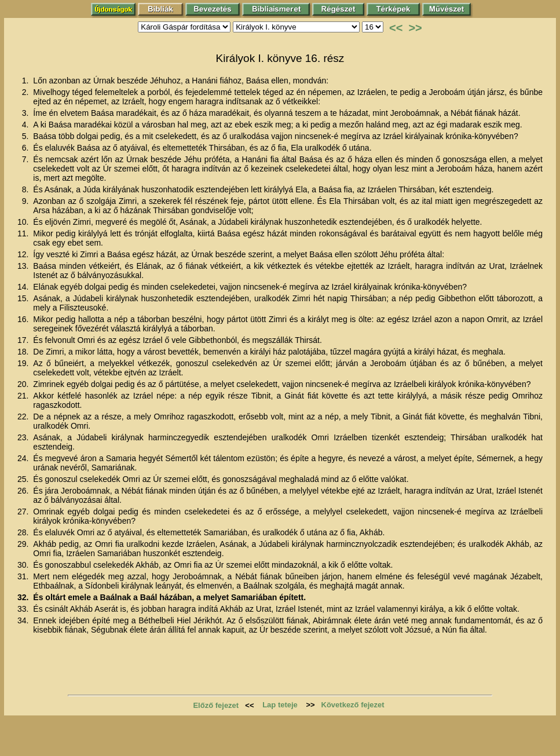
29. (24, 544)
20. (24, 384)
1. (27, 81)
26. (24, 491)
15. (24, 298)
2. (27, 92)
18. (24, 352)
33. (24, 609)
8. (27, 189)
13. (24, 266)
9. (27, 201)
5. (27, 136)
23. (24, 437)
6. (27, 148)
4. (27, 125)
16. (24, 319)
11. (24, 233)
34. (24, 620)
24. (24, 458)
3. (27, 113)
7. (27, 159)
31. (24, 576)
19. (24, 363)
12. (24, 254)
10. (24, 222)
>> (415, 28)
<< (396, 28)
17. (24, 340)
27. (24, 512)
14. (24, 287)
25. (24, 479)
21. (24, 396)
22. (24, 417)
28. (24, 532)
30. (24, 565)
